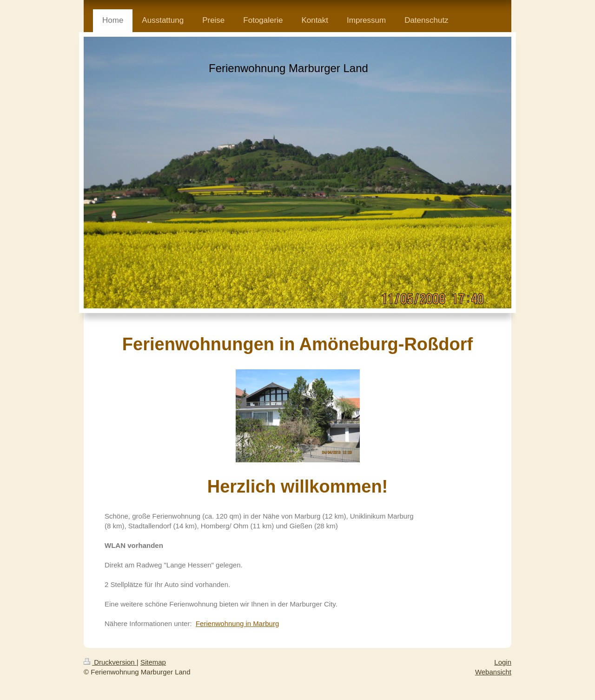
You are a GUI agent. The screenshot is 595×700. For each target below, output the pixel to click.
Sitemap (153, 662)
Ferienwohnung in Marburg (237, 623)
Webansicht (493, 672)
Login (503, 662)
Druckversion (110, 662)
